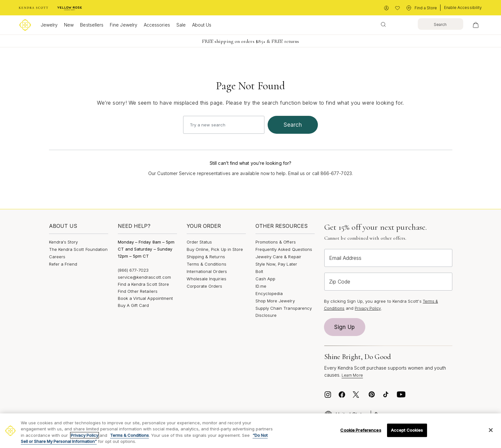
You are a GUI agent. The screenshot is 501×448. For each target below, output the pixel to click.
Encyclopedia (269, 293)
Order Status (199, 242)
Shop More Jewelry (275, 301)
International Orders (207, 271)
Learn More (352, 375)
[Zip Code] (388, 282)
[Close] (491, 430)
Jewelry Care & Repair (278, 257)
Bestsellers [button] (92, 25)
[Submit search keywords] (383, 24)
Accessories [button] (157, 25)
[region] (250, 431)
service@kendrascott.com (145, 277)
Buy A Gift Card (133, 305)
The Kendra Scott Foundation (78, 249)
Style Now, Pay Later (276, 264)
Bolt (259, 271)
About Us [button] (202, 25)
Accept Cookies (407, 430)
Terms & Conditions (206, 264)
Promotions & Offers (276, 242)
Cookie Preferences (361, 430)
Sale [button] (181, 25)
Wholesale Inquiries (206, 279)
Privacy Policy (368, 308)
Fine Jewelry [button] (124, 25)
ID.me (261, 286)
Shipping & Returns (206, 257)
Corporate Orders (205, 286)
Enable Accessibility (463, 8)
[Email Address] (388, 258)
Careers (57, 257)
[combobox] (420, 24)
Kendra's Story (64, 242)
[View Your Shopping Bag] (476, 25)
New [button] (69, 25)
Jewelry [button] (49, 25)
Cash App (266, 279)
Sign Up (344, 327)
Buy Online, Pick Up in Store (215, 249)
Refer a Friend (63, 264)
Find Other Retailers (138, 291)
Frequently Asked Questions (284, 249)
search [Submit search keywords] (293, 125)
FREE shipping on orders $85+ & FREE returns (250, 41)
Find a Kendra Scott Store (144, 284)
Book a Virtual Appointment (145, 298)
